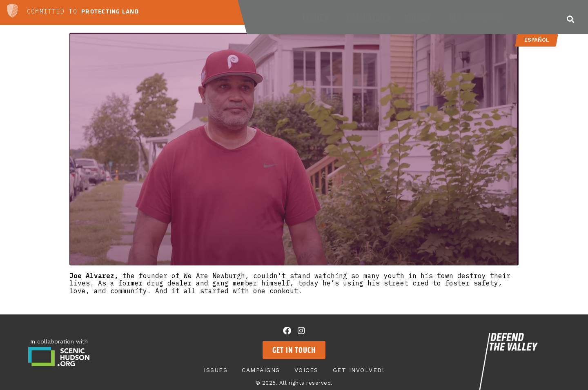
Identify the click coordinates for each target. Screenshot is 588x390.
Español (536, 40)
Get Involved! (478, 17)
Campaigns (369, 17)
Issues (318, 17)
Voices (420, 17)
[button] (570, 19)
